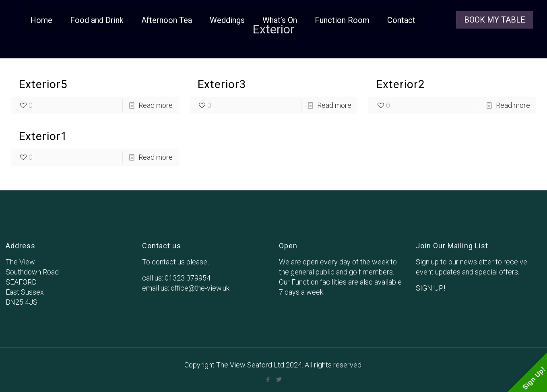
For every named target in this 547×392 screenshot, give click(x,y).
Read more (156, 105)
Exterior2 (401, 84)
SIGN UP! (430, 288)
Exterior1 (43, 136)
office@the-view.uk (200, 288)
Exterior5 (43, 84)
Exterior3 (222, 84)
